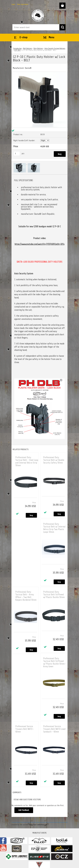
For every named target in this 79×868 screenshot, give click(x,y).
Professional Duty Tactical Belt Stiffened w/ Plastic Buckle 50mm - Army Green (55, 662)
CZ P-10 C (17, 50)
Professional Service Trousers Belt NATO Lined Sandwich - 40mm (54, 729)
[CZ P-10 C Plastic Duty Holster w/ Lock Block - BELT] (39, 73)
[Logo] (38, 16)
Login (13, 4)
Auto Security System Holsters (55, 48)
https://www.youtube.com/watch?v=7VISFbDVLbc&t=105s (39, 244)
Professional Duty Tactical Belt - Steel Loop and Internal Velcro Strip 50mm (27, 461)
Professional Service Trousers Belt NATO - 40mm (25, 729)
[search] (62, 27)
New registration (23, 4)
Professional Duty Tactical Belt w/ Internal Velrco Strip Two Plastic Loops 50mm (54, 528)
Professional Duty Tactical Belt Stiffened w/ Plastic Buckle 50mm (54, 595)
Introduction (17, 48)
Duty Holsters (38, 48)
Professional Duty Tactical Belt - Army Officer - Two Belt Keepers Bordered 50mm (26, 596)
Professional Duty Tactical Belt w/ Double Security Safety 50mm (54, 460)
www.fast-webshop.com (38, 825)
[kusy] (17, 154)
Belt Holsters (28, 48)
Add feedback (24, 810)
